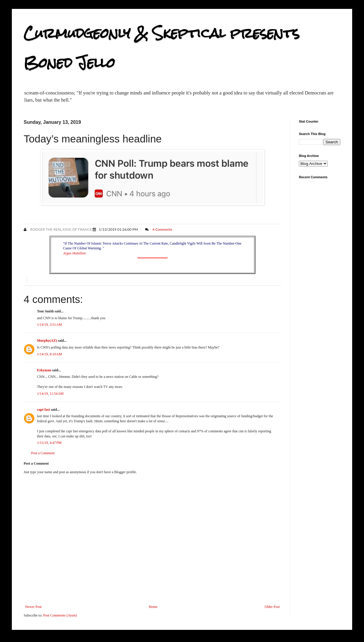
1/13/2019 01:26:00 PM (118, 229)
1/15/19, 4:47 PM (49, 443)
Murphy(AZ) (47, 341)
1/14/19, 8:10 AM (49, 354)
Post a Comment (43, 453)
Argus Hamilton (74, 253)
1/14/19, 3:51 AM (49, 325)
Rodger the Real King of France (61, 229)
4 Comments (162, 229)
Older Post (272, 607)
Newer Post (33, 607)
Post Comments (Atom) (60, 615)
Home (153, 607)
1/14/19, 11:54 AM (50, 394)
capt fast (44, 410)
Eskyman (44, 370)
